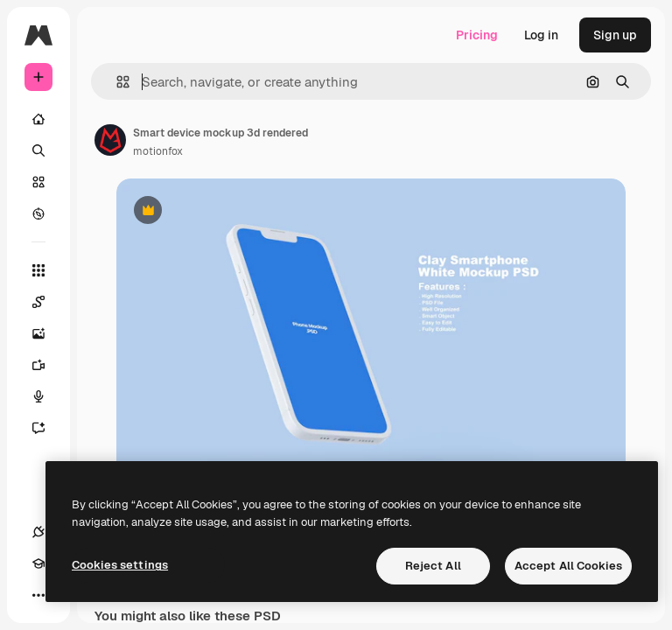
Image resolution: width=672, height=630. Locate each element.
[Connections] (38, 532)
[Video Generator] (47, 365)
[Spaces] (47, 302)
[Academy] (38, 563)
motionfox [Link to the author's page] (158, 151)
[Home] (38, 119)
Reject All (433, 566)
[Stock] (38, 182)
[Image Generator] (47, 333)
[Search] (38, 150)
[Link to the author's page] (110, 140)
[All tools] (38, 270)
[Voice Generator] (47, 396)
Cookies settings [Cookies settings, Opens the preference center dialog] (120, 565)
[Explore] (38, 213)
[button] (116, 82)
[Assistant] (47, 428)
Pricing (477, 35)
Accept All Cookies (568, 566)
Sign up (615, 35)
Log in (541, 35)
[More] (38, 595)
